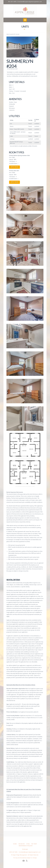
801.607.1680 (12, 2)
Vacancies (22, 844)
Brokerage (25, 849)
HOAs (28, 844)
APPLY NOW (14, 167)
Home (15, 844)
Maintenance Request (26, 846)
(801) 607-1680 (14, 852)
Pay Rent (34, 844)
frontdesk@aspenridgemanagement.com (30, 2)
